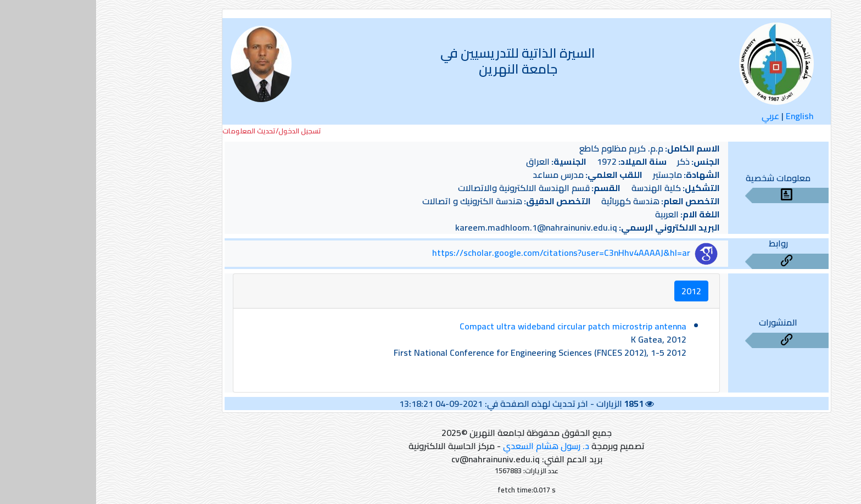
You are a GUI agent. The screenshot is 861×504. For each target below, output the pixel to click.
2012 (595, 291)
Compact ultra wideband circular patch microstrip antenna (477, 326)
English (704, 116)
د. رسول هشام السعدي (450, 446)
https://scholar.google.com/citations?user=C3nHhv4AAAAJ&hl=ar (465, 253)
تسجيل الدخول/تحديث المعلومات (176, 131)
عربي (674, 116)
